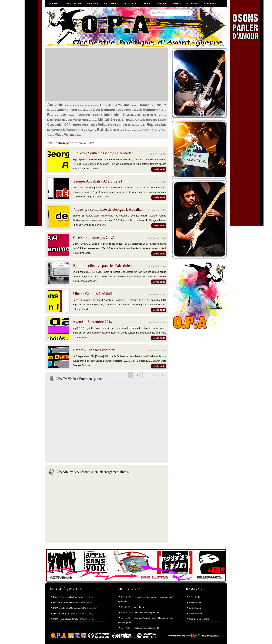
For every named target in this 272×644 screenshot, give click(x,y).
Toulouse (156, 130)
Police (102, 125)
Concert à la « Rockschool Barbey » (70, 597)
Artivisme (122, 105)
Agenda (192, 4)
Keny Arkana (195, 602)
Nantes (122, 120)
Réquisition (55, 130)
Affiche (68, 105)
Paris (85, 125)
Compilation (84, 110)
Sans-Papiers (89, 130)
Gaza (64, 115)
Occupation (55, 125)
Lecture (110, 4)
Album (76, 105)
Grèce (72, 115)
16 (146, 375)
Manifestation (56, 120)
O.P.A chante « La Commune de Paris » (71, 608)
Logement (150, 115)
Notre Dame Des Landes (153, 120)
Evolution (150, 110)
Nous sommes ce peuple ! (147, 612)
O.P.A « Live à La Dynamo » (66, 613)
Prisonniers (114, 125)
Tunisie (51, 135)
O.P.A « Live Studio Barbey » (66, 619)
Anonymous (86, 105)
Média (69, 120)
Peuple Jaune (138, 607)
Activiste (55, 105)
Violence (70, 135)
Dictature (108, 110)
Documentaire (123, 110)
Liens (146, 4)
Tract (164, 130)
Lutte (162, 115)
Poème (93, 125)
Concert (95, 110)
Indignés (97, 115)
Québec (135, 125)
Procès (126, 125)
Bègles (134, 105)
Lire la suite (159, 169)
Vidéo (177, 4)
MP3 (115, 120)
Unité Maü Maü (196, 613)
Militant (105, 119)
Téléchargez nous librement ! (145, 628)
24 (154, 375)
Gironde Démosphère (199, 619)
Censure (160, 105)
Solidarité (107, 129)
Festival (162, 110)
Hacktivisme (83, 115)
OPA (68, 125)
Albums (93, 4)
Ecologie (137, 110)
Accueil (54, 4)
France (53, 115)
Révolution (72, 130)
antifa (96, 105)
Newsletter (132, 120)
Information (112, 115)
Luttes (161, 4)
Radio (143, 125)
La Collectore (195, 608)
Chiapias (51, 110)
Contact (210, 4)
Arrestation (107, 105)
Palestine (76, 125)
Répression (156, 124)
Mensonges (80, 120)
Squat (121, 130)
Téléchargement (134, 130)
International (132, 115)
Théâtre (147, 130)
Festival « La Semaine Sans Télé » (69, 602)
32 (163, 375)
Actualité (74, 4)
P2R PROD (194, 597)
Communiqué (67, 110)
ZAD (79, 135)
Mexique (93, 120)
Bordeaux (146, 105)
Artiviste (129, 4)
